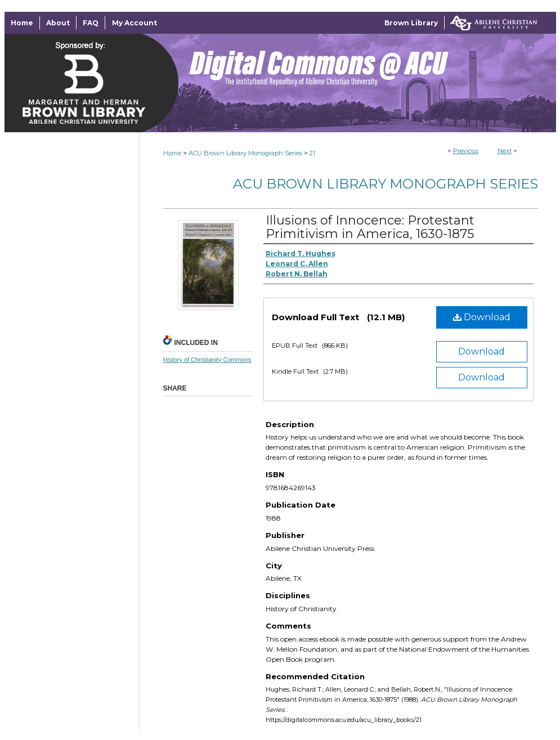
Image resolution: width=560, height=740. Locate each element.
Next (505, 151)
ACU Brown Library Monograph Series (245, 153)
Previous (466, 151)
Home (172, 153)
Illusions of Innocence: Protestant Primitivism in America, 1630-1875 (370, 227)
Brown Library (411, 23)
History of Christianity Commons (207, 360)
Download (482, 317)
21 (312, 153)
